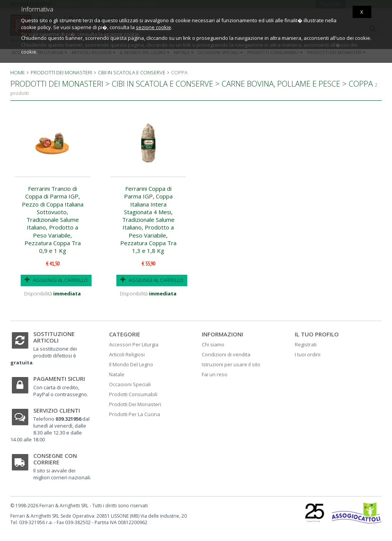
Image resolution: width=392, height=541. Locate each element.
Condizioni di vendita (226, 354)
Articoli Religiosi (127, 354)
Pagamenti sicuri (59, 379)
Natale (117, 374)
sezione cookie (154, 27)
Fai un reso (215, 374)
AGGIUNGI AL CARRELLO (56, 280)
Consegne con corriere (55, 459)
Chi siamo (213, 344)
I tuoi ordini (308, 354)
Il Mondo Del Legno (131, 364)
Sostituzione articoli (54, 337)
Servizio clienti (57, 410)
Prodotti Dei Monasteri (135, 404)
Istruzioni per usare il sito (231, 364)
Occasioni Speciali (130, 384)
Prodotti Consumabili (133, 394)
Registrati (306, 344)
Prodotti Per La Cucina (135, 414)
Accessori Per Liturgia (134, 344)
